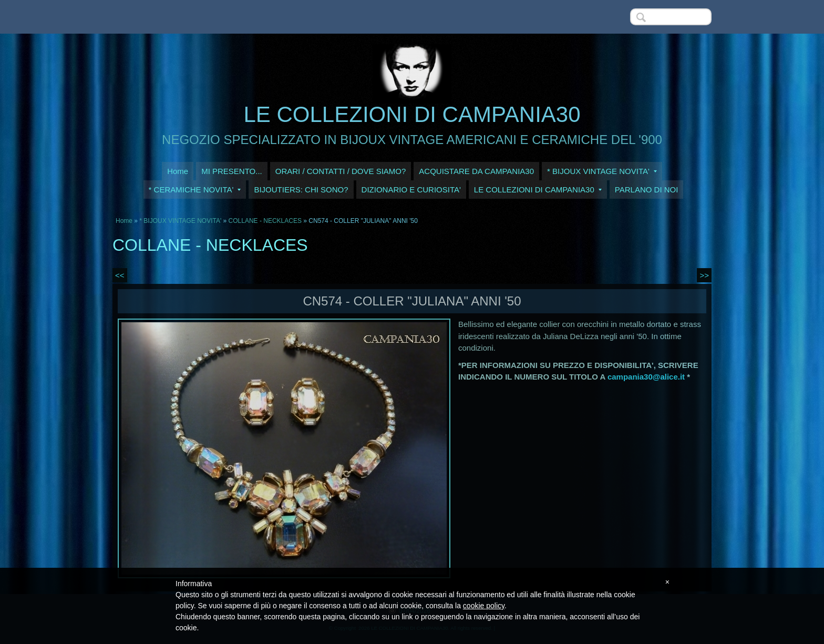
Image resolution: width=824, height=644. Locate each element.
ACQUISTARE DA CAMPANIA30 (476, 171)
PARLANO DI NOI (647, 190)
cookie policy (484, 606)
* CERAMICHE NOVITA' (195, 190)
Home (178, 171)
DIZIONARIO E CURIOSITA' (411, 190)
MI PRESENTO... (232, 171)
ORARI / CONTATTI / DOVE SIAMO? (341, 171)
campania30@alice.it (646, 377)
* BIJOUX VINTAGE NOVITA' (602, 171)
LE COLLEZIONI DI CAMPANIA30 (412, 114)
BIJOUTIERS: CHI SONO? (301, 190)
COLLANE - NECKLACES (265, 221)
